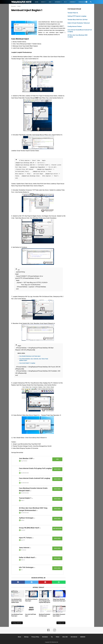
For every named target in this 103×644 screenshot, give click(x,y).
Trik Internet (23, 550)
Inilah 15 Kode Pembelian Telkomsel (79, 23)
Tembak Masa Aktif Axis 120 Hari (78, 20)
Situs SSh (65, 637)
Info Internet (74, 637)
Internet (58, 2)
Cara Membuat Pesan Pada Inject (17, 615)
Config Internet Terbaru (75, 26)
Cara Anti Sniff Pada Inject (30, 615)
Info (22, 570)
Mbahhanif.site (21, 2)
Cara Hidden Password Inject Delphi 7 (59, 615)
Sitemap (26, 637)
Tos (52, 637)
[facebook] (18, 582)
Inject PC (23, 540)
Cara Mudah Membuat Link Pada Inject (30, 356)
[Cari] (91, 2)
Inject (43, 2)
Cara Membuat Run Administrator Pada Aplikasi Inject (16, 601)
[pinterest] (45, 582)
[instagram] (55, 631)
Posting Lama (61, 623)
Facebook (23, 530)
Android (72, 2)
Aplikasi (23, 520)
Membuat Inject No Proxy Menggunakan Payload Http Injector (45, 601)
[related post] (18, 594)
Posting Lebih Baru (17, 623)
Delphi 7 (23, 500)
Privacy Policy (35, 637)
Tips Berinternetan (25, 473)
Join (57, 459)
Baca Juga (57, 469)
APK (50, 2)
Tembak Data (82, 2)
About (19, 637)
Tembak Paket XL (73, 13)
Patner (58, 637)
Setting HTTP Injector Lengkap (77, 16)
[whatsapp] (59, 582)
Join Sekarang (57, 529)
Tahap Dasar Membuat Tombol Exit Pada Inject (59, 600)
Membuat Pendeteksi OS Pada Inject (45, 615)
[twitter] (32, 582)
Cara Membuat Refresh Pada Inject (31, 600)
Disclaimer (45, 637)
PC (65, 2)
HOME (37, 2)
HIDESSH (83, 637)
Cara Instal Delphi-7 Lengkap (27, 363)
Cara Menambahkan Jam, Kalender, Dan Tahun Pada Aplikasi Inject (34, 360)
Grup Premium (24, 461)
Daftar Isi (23, 560)
